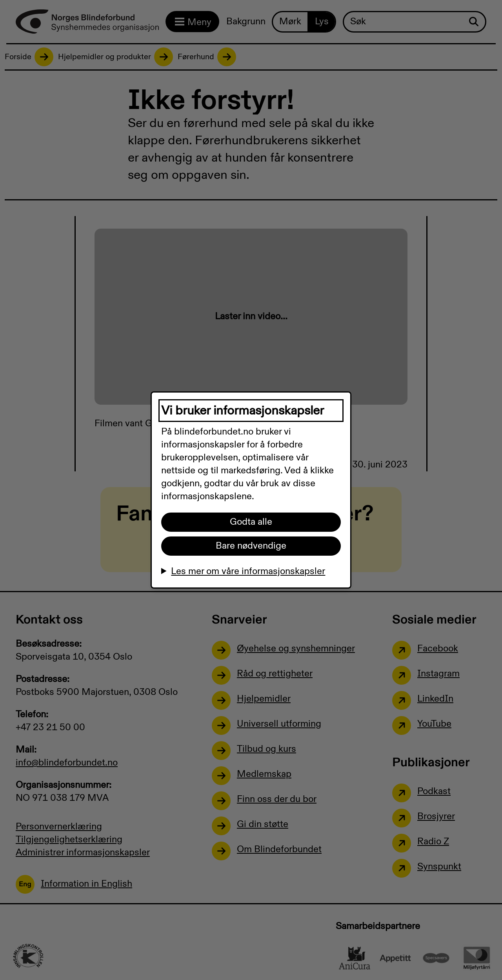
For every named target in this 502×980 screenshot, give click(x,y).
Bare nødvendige (251, 546)
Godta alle (251, 522)
